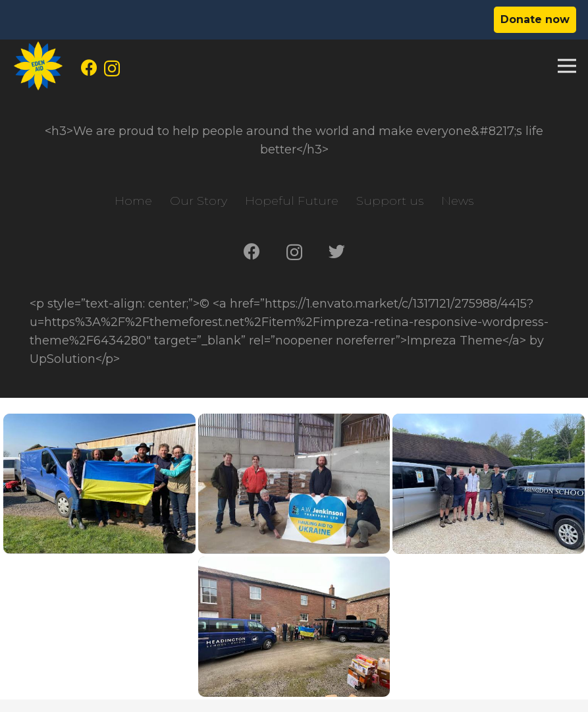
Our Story (199, 201)
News (457, 201)
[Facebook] (89, 68)
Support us (390, 201)
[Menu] (567, 66)
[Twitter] (337, 251)
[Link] (38, 66)
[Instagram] (112, 68)
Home (133, 201)
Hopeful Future (292, 201)
